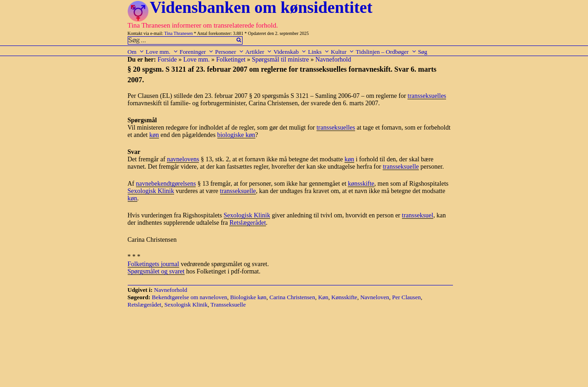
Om (136, 52)
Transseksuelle (228, 304)
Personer (229, 52)
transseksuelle (401, 167)
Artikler (259, 52)
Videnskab (290, 52)
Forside (167, 60)
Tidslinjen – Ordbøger (386, 52)
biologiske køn (236, 135)
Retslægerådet (247, 223)
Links (319, 52)
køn (154, 135)
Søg (423, 52)
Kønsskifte (344, 297)
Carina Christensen (292, 297)
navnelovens (183, 159)
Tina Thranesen (179, 33)
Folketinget (231, 60)
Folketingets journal (153, 264)
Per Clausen (406, 297)
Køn (323, 297)
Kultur (342, 52)
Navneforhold (333, 60)
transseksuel (418, 215)
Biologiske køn (248, 297)
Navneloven (375, 297)
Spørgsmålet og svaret (156, 271)
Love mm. (162, 52)
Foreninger (197, 52)
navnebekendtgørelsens (166, 184)
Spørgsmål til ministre (280, 60)
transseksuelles (427, 96)
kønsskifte (361, 184)
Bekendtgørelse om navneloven (190, 297)
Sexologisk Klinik (151, 191)
